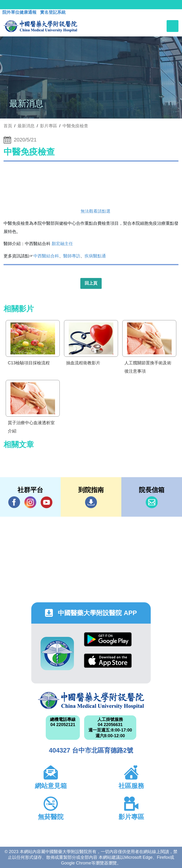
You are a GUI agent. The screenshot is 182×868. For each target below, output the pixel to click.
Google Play (108, 639)
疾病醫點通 (95, 256)
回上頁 (91, 283)
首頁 (8, 126)
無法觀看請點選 (96, 211)
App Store (108, 661)
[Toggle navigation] (173, 26)
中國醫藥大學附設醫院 (91, 701)
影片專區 (49, 126)
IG (30, 502)
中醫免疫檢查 (75, 126)
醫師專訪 (72, 256)
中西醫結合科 (46, 256)
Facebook (14, 502)
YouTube (46, 502)
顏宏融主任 (62, 244)
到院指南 (91, 502)
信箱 (152, 502)
